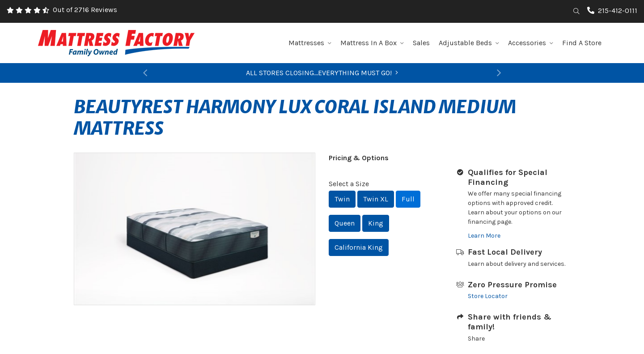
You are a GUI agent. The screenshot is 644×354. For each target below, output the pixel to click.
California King (359, 247)
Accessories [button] (531, 43)
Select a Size (349, 184)
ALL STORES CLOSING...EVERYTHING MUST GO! (322, 73)
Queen (345, 223)
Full (408, 199)
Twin (342, 199)
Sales (421, 43)
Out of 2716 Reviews (85, 10)
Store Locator (488, 296)
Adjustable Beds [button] (469, 43)
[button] (145, 73)
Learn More (484, 236)
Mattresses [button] (310, 43)
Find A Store (582, 43)
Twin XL (376, 199)
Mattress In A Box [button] (372, 43)
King (376, 223)
